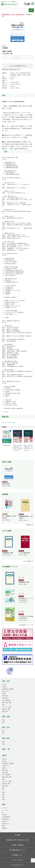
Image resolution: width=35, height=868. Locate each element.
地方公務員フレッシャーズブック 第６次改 (26, 599)
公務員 (4, 694)
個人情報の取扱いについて (17, 850)
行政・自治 (6, 681)
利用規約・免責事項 (17, 845)
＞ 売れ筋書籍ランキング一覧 (25, 625)
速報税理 (4, 828)
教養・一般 (6, 749)
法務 (9, 422)
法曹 (3, 720)
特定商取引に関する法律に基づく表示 (18, 840)
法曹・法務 (4, 422)
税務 (3, 742)
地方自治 (4, 687)
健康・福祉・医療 (7, 703)
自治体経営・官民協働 (8, 689)
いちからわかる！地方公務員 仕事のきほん (26, 617)
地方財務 (4, 815)
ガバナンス (5, 808)
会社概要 (17, 835)
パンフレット (17, 57)
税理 (3, 826)
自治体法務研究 (6, 817)
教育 (3, 731)
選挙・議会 (5, 696)
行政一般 (4, 685)
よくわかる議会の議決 (24, 553)
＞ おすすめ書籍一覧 (28, 561)
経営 (3, 744)
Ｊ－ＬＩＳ (5, 810)
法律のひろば (6, 824)
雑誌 (4, 804)
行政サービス (6, 691)
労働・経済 (5, 712)
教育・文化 (6, 727)
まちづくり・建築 (7, 707)
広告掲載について (17, 855)
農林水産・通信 (6, 709)
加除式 (4, 755)
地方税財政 (5, 698)
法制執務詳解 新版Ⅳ (8, 553)
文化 (3, 733)
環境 (3, 705)
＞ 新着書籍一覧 (29, 525)
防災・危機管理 (6, 700)
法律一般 (14, 422)
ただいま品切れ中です (18, 66)
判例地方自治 (6, 819)
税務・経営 (6, 738)
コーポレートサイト (17, 860)
